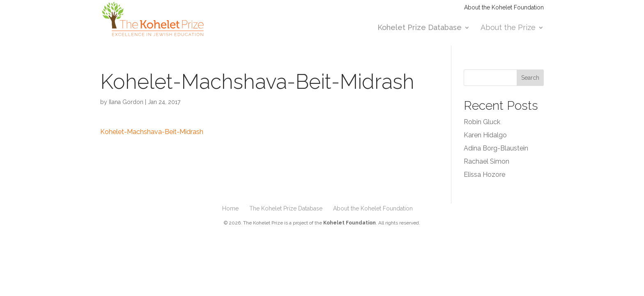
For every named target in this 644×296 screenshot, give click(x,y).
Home (230, 208)
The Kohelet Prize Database (286, 208)
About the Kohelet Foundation (504, 8)
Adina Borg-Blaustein (496, 148)
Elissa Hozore (484, 175)
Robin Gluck (482, 122)
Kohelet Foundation (350, 223)
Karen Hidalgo (485, 135)
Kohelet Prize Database (420, 28)
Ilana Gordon (126, 102)
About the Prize (508, 28)
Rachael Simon (486, 161)
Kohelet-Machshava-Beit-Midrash (152, 132)
